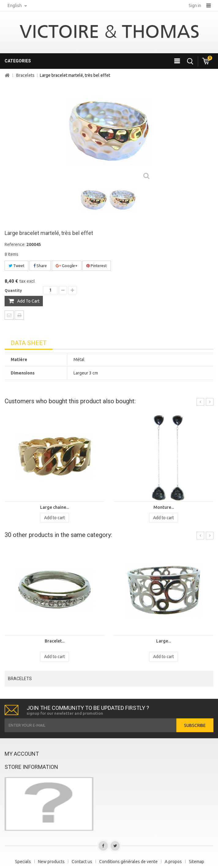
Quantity (13, 291)
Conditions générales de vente (128, 862)
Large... (163, 641)
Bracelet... (55, 641)
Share (40, 266)
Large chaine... (55, 507)
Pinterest (97, 266)
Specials (23, 862)
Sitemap (197, 862)
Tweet (17, 266)
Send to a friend (9, 315)
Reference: (15, 244)
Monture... (164, 507)
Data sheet (29, 343)
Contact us (82, 862)
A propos (173, 862)
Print (19, 315)
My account (22, 754)
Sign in (195, 6)
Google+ (67, 266)
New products (51, 862)
